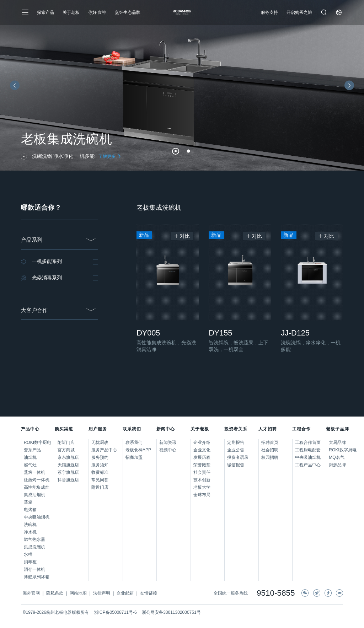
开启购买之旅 (299, 12)
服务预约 (100, 457)
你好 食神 (97, 12)
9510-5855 (276, 593)
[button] (176, 151)
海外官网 (31, 593)
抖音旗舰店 (68, 480)
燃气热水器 (34, 540)
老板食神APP (138, 450)
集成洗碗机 (34, 547)
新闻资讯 (168, 442)
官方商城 (66, 450)
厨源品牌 (336, 465)
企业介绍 (202, 442)
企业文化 (202, 450)
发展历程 (202, 457)
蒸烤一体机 (34, 472)
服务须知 (100, 465)
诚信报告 (236, 465)
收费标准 (100, 472)
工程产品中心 (308, 465)
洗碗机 (30, 525)
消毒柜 (30, 562)
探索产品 (45, 12)
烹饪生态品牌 (128, 12)
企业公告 (236, 450)
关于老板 (71, 12)
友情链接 (149, 593)
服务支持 (269, 12)
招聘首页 (270, 442)
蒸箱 (28, 502)
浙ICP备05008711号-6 (116, 612)
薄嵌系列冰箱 (37, 577)
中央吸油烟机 (37, 517)
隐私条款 (55, 593)
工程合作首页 (308, 442)
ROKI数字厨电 (38, 442)
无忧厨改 (100, 442)
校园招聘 (270, 457)
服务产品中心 (104, 450)
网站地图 (78, 593)
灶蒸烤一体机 (37, 480)
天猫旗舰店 (68, 465)
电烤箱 (30, 510)
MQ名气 (336, 457)
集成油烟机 (34, 495)
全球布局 (202, 495)
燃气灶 (30, 465)
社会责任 (202, 472)
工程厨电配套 (308, 450)
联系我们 (134, 442)
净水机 (30, 532)
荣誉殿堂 (202, 465)
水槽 (28, 554)
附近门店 (66, 442)
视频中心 (168, 450)
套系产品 (32, 450)
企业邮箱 (125, 593)
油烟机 (30, 457)
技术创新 (202, 480)
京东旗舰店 (68, 457)
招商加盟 (134, 457)
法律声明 (102, 593)
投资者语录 (238, 457)
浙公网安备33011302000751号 (171, 612)
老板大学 (202, 487)
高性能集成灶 (37, 487)
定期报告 (236, 442)
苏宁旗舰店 (68, 472)
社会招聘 (270, 450)
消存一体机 (34, 569)
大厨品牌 (336, 442)
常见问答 (100, 480)
